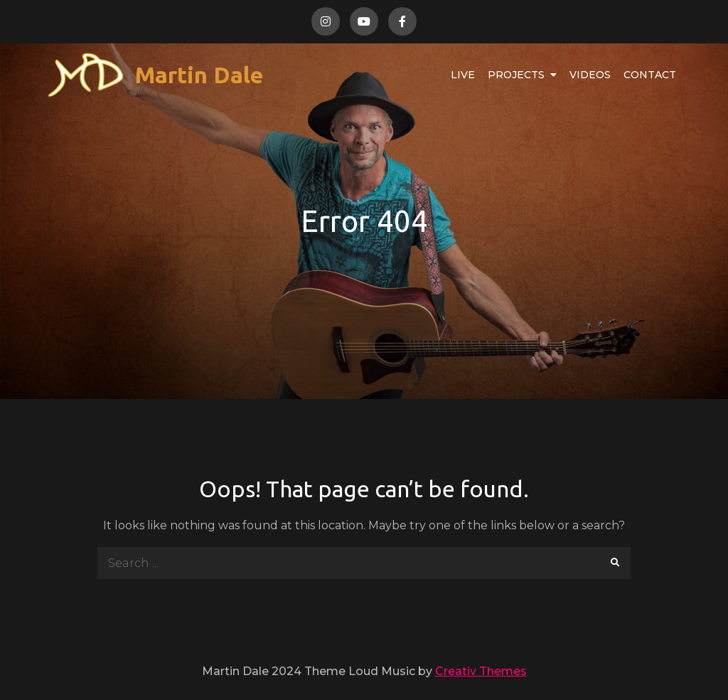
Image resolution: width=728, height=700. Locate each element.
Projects (516, 75)
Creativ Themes (481, 671)
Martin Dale (199, 75)
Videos (590, 75)
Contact (650, 75)
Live (463, 75)
